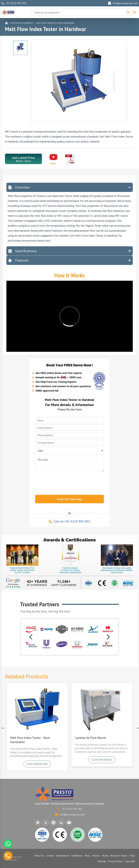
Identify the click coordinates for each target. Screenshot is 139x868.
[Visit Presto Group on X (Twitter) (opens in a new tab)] (46, 823)
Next (137, 727)
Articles (96, 856)
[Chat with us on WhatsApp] (8, 844)
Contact (50, 856)
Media (105, 856)
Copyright (130, 861)
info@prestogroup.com (123, 3)
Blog (87, 856)
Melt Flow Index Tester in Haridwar (55, 23)
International (63, 856)
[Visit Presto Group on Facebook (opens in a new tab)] (38, 823)
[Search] (128, 12)
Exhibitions (77, 856)
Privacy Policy (115, 861)
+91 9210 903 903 (14, 3)
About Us (39, 856)
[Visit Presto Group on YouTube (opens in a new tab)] (69, 823)
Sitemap (102, 861)
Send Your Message (69, 499)
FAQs (132, 856)
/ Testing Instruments (21, 23)
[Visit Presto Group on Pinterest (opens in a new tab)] (53, 823)
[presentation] (60, 482)
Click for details (37, 764)
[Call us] (8, 856)
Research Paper (119, 856)
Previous (2, 727)
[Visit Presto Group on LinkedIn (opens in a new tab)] (61, 823)
